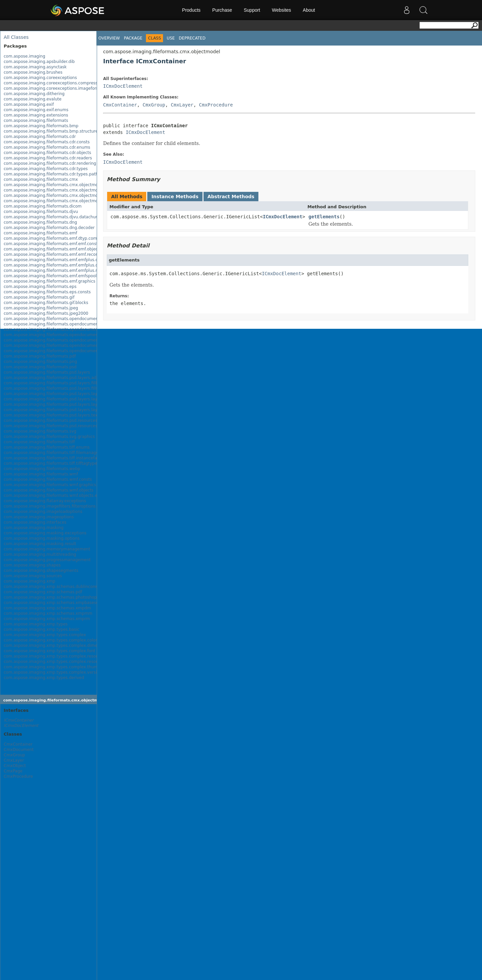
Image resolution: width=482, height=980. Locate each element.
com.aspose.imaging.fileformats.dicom (43, 206)
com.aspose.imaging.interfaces (35, 522)
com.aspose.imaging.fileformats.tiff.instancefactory (55, 458)
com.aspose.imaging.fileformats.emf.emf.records (53, 254)
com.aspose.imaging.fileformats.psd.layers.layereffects (59, 394)
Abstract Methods (231, 197)
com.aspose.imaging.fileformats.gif (39, 297)
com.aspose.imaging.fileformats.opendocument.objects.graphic (68, 346)
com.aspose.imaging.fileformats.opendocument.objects (60, 329)
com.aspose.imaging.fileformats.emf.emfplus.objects (57, 265)
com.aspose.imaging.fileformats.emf (41, 233)
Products (191, 10)
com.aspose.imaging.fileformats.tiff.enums (47, 447)
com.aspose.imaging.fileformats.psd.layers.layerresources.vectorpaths (75, 410)
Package (133, 38)
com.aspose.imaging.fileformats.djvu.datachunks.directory (63, 217)
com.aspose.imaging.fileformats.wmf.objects (49, 490)
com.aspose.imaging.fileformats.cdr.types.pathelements (60, 174)
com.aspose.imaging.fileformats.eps (40, 287)
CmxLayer (14, 760)
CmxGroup (14, 755)
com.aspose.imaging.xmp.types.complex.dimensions (57, 646)
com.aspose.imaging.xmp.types (36, 624)
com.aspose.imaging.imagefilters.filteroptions (50, 506)
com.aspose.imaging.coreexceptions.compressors (54, 83)
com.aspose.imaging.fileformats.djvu (41, 212)
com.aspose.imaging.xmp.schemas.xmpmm (48, 613)
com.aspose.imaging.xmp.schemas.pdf (43, 592)
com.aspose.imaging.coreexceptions (40, 78)
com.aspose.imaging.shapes (32, 565)
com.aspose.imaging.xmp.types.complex (45, 635)
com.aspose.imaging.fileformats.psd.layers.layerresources (62, 399)
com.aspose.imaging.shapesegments (41, 571)
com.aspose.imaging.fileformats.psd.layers (47, 372)
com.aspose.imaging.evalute (33, 99)
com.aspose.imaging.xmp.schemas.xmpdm (47, 608)
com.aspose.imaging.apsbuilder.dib (39, 62)
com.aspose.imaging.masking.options (42, 538)
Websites (281, 10)
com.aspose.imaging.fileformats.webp (42, 469)
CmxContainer (18, 744)
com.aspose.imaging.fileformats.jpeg (41, 308)
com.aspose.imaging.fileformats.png (40, 362)
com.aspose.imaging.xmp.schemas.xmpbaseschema (57, 603)
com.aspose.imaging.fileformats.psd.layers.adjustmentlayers (65, 378)
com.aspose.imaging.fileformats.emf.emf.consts (52, 244)
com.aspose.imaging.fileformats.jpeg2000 (46, 313)
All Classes (16, 37)
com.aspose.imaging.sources (33, 576)
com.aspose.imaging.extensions (36, 115)
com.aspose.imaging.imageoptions (39, 517)
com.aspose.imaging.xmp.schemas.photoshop (50, 597)
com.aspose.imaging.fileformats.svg (40, 431)
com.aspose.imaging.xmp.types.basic (42, 629)
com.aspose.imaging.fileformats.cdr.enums (47, 147)
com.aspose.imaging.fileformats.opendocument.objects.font (64, 340)
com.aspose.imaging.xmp (29, 581)
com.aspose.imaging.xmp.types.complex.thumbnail (56, 667)
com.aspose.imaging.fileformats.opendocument (52, 319)
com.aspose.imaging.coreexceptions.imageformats (55, 88)
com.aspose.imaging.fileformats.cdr (40, 137)
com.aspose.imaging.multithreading (40, 554)
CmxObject (15, 766)
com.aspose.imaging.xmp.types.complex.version (53, 672)
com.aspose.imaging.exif (29, 104)
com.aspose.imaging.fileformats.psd (40, 367)
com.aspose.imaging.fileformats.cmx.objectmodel (54, 185)
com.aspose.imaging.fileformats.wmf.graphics (50, 485)
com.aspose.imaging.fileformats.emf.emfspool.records (58, 276)
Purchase (222, 10)
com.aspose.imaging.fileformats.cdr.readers (48, 158)
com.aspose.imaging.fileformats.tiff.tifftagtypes (51, 463)
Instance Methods (175, 197)
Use (171, 38)
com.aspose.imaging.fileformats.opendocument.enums (59, 324)
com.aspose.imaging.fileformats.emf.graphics (50, 281)
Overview (109, 38)
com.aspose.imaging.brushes (33, 72)
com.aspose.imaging (24, 56)
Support (252, 10)
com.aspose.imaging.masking (34, 528)
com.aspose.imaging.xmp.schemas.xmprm (47, 619)
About (309, 10)
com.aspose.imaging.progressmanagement (47, 560)
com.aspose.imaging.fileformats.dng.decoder (49, 228)
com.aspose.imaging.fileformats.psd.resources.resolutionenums (68, 426)
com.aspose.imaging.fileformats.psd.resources (51, 421)
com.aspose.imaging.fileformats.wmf (41, 474)
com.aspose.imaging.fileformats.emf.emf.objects (53, 249)
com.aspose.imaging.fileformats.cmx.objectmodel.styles (60, 201)
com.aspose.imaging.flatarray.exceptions (45, 501)
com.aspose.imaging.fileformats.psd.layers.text (51, 415)
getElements (324, 217)
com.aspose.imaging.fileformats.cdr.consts (47, 142)
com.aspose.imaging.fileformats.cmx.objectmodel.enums (61, 190)
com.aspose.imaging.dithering (34, 94)
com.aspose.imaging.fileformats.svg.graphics (49, 437)
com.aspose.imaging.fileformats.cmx (41, 179)
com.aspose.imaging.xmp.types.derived (44, 678)
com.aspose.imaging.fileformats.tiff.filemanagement (56, 453)
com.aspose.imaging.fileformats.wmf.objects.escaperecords (64, 496)
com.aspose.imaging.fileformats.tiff (39, 442)
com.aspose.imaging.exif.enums (36, 110)
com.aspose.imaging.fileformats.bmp (41, 126)
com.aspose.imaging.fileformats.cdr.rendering (50, 163)
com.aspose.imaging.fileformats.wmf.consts (48, 479)
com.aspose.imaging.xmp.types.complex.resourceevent (60, 656)
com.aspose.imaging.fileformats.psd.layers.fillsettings (58, 388)
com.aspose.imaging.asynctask (35, 67)
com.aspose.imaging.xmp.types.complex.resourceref (57, 662)
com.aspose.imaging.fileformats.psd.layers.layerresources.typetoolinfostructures (85, 404)
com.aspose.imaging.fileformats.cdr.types (46, 169)
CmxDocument (19, 750)
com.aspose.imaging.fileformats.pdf (40, 356)
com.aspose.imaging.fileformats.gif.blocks (46, 303)
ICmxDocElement (123, 86)
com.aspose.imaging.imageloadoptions (43, 512)
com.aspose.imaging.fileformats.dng (40, 222)
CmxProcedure (18, 776)
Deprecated (192, 38)
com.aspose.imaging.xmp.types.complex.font (49, 651)
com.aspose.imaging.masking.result (40, 544)
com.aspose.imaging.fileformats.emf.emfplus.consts (56, 260)
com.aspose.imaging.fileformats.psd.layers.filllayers (56, 383)
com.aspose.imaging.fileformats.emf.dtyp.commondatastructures (69, 238)
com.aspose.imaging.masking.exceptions (45, 533)
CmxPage (13, 771)
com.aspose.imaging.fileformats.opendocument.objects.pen (64, 351)
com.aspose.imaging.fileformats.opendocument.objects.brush (66, 335)
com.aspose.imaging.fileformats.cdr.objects (47, 153)
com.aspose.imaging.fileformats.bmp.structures (52, 131)
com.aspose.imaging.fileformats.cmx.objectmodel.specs (60, 196)
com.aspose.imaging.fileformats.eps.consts (47, 292)
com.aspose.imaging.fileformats (36, 121)
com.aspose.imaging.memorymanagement (47, 549)
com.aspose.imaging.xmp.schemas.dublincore (50, 587)
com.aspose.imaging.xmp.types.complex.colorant (54, 640)
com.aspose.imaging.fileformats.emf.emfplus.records (57, 271)
